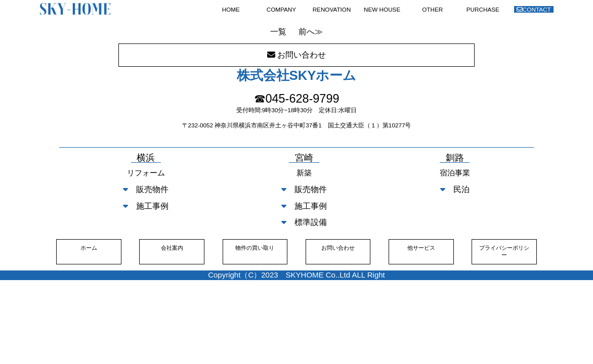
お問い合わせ (338, 248)
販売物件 (146, 189)
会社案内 (172, 248)
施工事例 (146, 206)
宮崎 (304, 158)
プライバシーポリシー (504, 251)
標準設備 (304, 222)
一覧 (278, 32)
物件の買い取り (255, 248)
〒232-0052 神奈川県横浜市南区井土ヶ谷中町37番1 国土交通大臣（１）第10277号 (297, 125)
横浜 (146, 158)
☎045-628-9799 (297, 99)
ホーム (89, 248)
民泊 (455, 189)
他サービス (421, 248)
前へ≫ (311, 32)
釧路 (455, 158)
